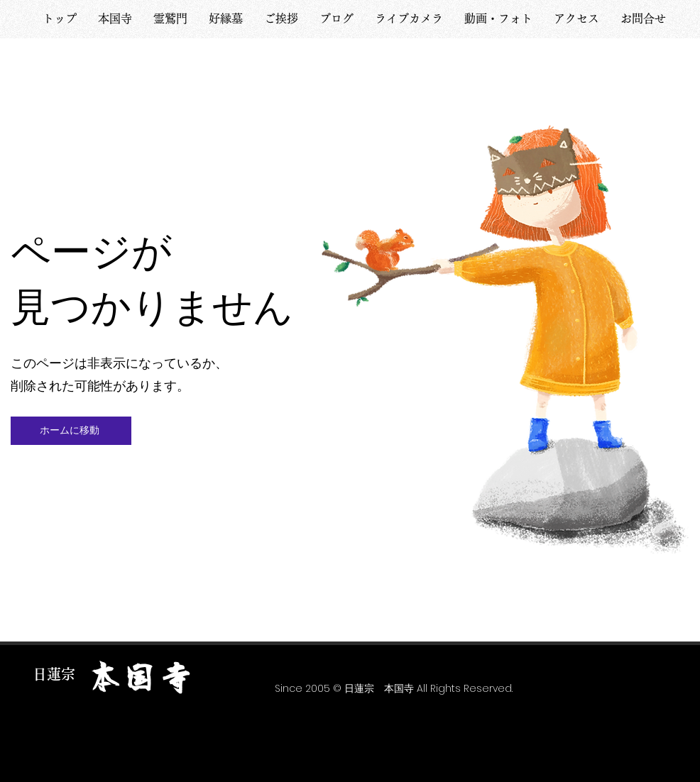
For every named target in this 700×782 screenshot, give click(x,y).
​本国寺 (140, 678)
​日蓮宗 (54, 674)
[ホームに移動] (71, 431)
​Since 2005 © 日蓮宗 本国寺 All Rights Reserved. (394, 688)
